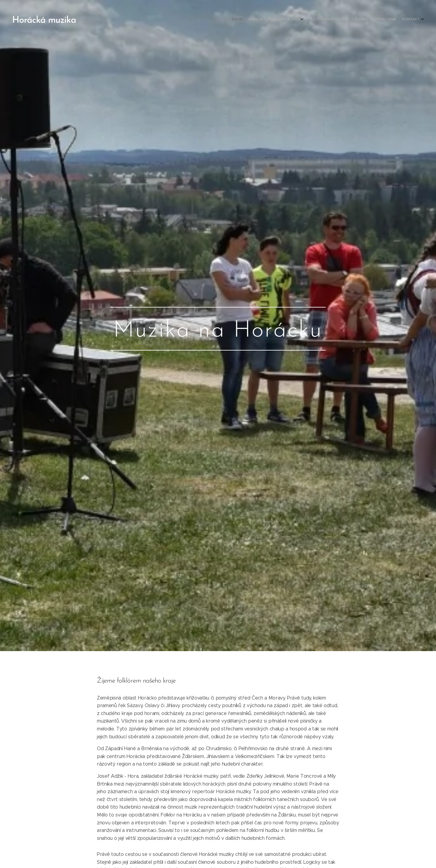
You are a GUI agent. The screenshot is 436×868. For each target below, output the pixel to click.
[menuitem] (379, 20)
